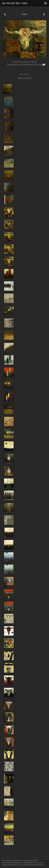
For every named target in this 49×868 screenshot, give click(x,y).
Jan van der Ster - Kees (15, 3)
